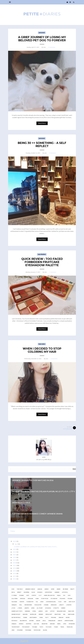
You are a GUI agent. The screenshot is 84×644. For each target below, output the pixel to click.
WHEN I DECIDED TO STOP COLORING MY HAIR (42, 350)
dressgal (23, 598)
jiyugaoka (48, 608)
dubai (37, 598)
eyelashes (62, 598)
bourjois (40, 592)
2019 (15, 560)
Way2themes (24, 641)
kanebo (63, 608)
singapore (45, 624)
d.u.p (40, 595)
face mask (14, 602)
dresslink (30, 598)
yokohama (28, 630)
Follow (13, 531)
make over (71, 611)
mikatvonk (58, 614)
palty (47, 617)
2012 (15, 579)
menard (41, 614)
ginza (42, 602)
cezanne (21, 595)
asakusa (40, 589)
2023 (15, 549)
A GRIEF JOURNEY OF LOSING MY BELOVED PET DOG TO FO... (36, 547)
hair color (42, 344)
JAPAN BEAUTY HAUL (21, 503)
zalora (45, 630)
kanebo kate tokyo (17, 611)
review (68, 617)
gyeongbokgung (51, 602)
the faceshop (26, 627)
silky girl (36, 624)
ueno (13, 630)
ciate (28, 595)
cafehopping (48, 592)
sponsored (72, 624)
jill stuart (40, 608)
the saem (34, 627)
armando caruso (30, 589)
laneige (40, 611)
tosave (56, 627)
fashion (22, 602)
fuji (37, 602)
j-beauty (61, 605)
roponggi (14, 621)
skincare (52, 624)
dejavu (59, 595)
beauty (72, 589)
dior (69, 595)
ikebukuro (54, 605)
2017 (15, 565)
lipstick (52, 611)
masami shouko (16, 614)
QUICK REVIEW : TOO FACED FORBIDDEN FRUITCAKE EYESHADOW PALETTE (42, 262)
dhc (64, 595)
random (61, 617)
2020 (15, 557)
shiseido (21, 624)
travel (62, 627)
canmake (57, 592)
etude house (45, 598)
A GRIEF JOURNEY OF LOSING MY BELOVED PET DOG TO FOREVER (42, 39)
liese (46, 611)
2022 (15, 552)
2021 (15, 555)
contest (34, 595)
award (59, 589)
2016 (15, 568)
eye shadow (42, 254)
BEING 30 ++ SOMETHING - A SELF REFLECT (42, 144)
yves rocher (37, 630)
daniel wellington (49, 595)
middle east (49, 614)
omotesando (33, 617)
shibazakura (52, 621)
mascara (25, 614)
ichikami (46, 605)
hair (65, 602)
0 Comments (52, 47)
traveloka (70, 627)
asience (47, 589)
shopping (29, 624)
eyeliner (70, 598)
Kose (13, 589)
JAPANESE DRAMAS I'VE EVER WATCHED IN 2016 (33, 480)
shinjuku (14, 624)
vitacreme (20, 630)
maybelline (33, 614)
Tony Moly (20, 589)
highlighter (38, 605)
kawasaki (27, 611)
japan (33, 608)
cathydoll (65, 592)
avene (53, 589)
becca (13, 592)
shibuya (60, 621)
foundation (30, 602)
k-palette (56, 608)
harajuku (14, 605)
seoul (44, 621)
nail (64, 614)
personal (42, 33)
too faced (49, 627)
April (16, 544)
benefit (19, 592)
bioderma (26, 592)
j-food (13, 608)
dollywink (15, 598)
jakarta (27, 608)
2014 (15, 573)
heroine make (28, 605)
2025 (15, 541)
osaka (41, 617)
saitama (31, 621)
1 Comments (53, 272)
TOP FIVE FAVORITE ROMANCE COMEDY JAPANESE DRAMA (37, 514)
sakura (38, 621)
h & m (60, 602)
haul (21, 605)
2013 (15, 576)
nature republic (16, 617)
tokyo (41, 627)
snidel (59, 624)
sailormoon (23, 621)
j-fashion (69, 605)
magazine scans (61, 611)
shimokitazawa (69, 621)
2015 (15, 571)
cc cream (14, 595)
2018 (15, 563)
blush (33, 592)
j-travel (20, 608)
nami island (71, 614)
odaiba (25, 617)
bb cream (65, 589)
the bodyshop (16, 627)
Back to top (70, 641)
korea (34, 611)
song (65, 624)
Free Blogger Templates (37, 641)
